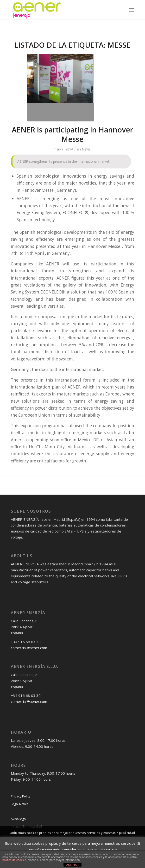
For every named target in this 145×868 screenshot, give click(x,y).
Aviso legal (19, 819)
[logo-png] (60, 10)
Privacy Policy (21, 796)
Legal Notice (20, 804)
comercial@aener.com (29, 648)
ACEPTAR (72, 865)
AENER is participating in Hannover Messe (72, 134)
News (86, 149)
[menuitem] (131, 10)
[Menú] (131, 10)
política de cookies (14, 860)
